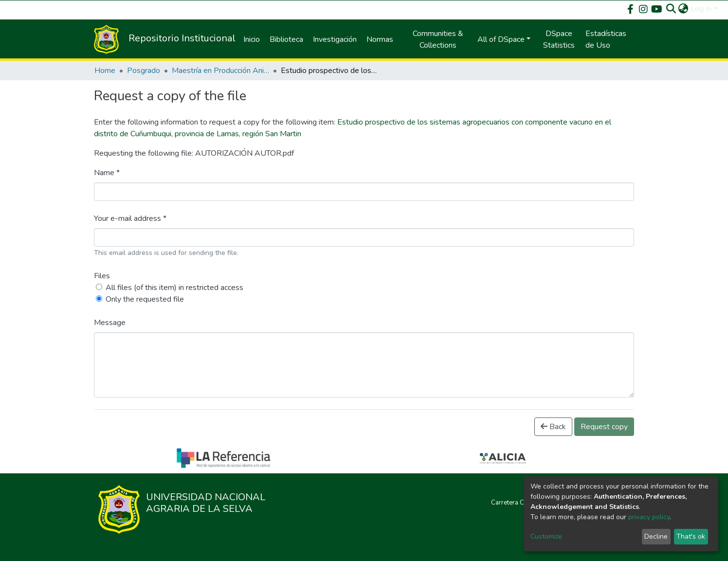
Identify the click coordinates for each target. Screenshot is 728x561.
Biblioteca (286, 39)
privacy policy (649, 517)
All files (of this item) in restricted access (174, 288)
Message (110, 323)
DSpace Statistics (559, 39)
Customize (546, 536)
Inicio (252, 39)
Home (105, 71)
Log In (701, 9)
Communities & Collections (438, 39)
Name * (107, 173)
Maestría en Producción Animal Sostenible (220, 71)
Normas (380, 39)
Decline (656, 536)
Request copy (604, 427)
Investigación (335, 39)
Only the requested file (145, 299)
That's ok (691, 536)
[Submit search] (671, 9)
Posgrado (144, 71)
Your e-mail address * (130, 218)
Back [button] (553, 427)
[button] (683, 9)
